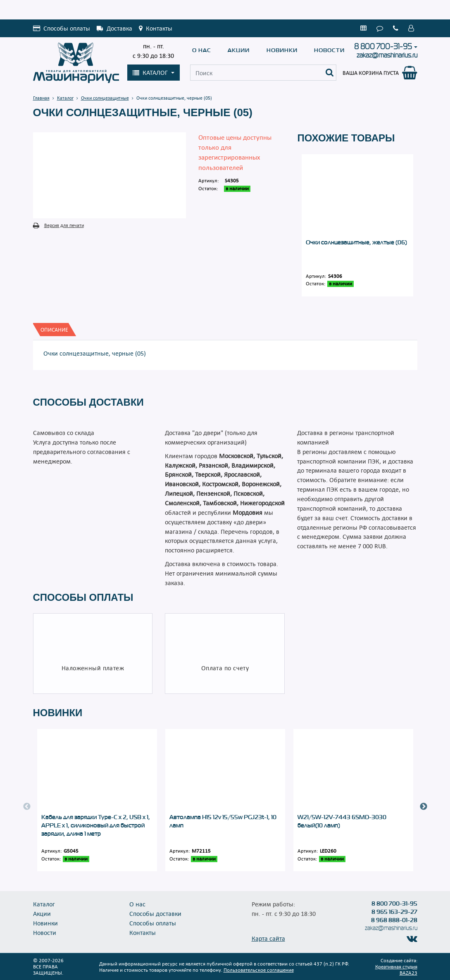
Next (424, 807)
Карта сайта (268, 938)
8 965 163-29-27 (394, 912)
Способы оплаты (153, 923)
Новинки (282, 50)
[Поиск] (330, 73)
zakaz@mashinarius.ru (387, 55)
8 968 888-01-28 (394, 920)
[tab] (54, 330)
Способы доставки (155, 913)
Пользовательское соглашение (259, 970)
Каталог (44, 904)
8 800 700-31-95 (383, 47)
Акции (239, 50)
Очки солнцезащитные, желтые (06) (356, 242)
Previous (27, 807)
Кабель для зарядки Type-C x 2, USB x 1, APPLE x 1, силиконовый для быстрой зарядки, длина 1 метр (96, 825)
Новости (329, 50)
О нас (202, 50)
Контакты (143, 932)
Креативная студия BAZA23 (396, 969)
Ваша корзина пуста (371, 73)
